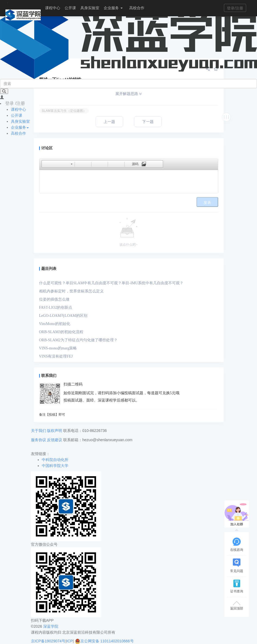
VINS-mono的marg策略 (58, 348)
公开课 (70, 8)
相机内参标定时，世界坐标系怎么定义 (71, 291)
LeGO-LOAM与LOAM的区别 (63, 316)
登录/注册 (235, 8)
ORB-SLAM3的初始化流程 (61, 332)
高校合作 (137, 8)
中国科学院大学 (55, 466)
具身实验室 (90, 8)
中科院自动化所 (55, 460)
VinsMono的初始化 (55, 324)
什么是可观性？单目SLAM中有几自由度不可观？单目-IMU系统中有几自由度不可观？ (111, 283)
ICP (70, 641)
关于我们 (39, 431)
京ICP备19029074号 (48, 641)
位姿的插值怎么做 (54, 299)
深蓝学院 (51, 626)
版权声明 (55, 431)
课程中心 (53, 8)
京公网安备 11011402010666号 (104, 641)
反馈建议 (55, 440)
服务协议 (39, 440)
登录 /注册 (15, 103)
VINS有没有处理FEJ (56, 356)
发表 (207, 203)
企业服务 (113, 8)
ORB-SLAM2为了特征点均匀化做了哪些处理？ (78, 340)
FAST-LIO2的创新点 (56, 307)
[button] (46, 164)
